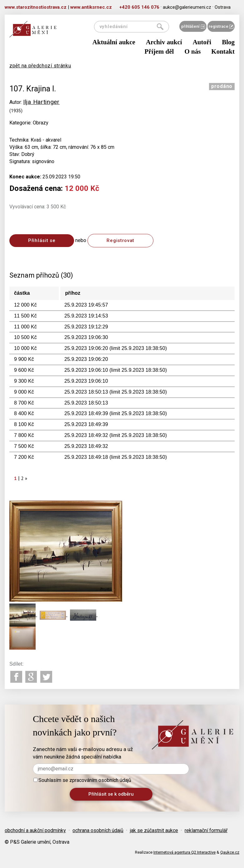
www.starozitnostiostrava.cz (36, 7)
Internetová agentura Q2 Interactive (184, 852)
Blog (228, 42)
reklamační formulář (206, 830)
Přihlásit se (42, 240)
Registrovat (120, 240)
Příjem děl (159, 51)
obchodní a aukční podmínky (35, 830)
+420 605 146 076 (139, 7)
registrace (221, 26)
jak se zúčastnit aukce (154, 830)
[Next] (26, 478)
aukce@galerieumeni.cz (187, 7)
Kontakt (223, 51)
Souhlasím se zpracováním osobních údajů (82, 780)
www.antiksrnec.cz (91, 7)
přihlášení (193, 26)
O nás (192, 51)
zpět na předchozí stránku (40, 66)
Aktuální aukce (114, 42)
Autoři (202, 42)
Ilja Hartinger (41, 102)
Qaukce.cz (230, 852)
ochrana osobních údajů (98, 830)
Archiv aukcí (164, 42)
